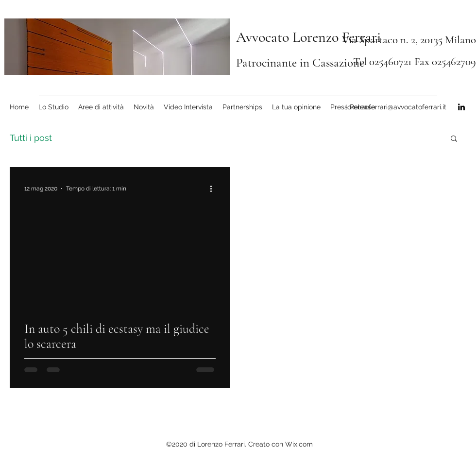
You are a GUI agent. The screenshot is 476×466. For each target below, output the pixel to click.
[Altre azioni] (214, 189)
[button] (454, 139)
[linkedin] (461, 107)
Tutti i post (31, 138)
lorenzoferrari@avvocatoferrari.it (396, 107)
